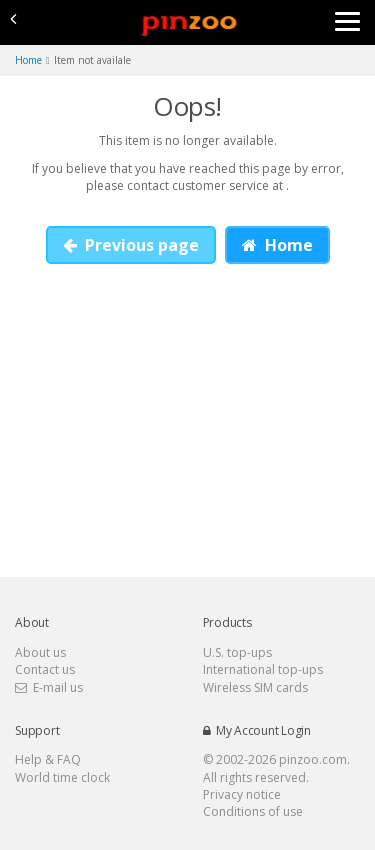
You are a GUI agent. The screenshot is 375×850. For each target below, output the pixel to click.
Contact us (45, 669)
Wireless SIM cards (255, 687)
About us (40, 652)
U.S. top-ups (237, 652)
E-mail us (49, 687)
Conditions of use (253, 811)
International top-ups (263, 669)
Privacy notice (242, 794)
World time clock (62, 777)
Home (277, 245)
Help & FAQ (48, 759)
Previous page (131, 245)
